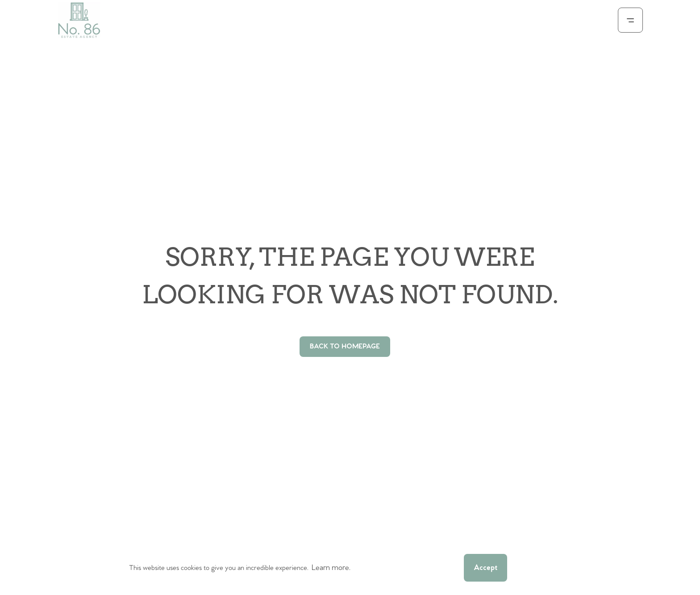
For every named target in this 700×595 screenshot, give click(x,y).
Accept (485, 568)
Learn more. (331, 568)
